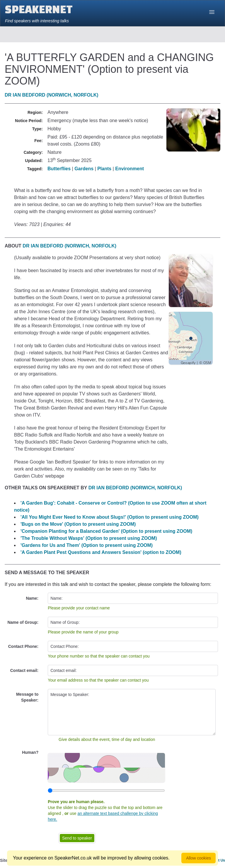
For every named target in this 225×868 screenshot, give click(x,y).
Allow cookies (198, 858)
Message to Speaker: (27, 697)
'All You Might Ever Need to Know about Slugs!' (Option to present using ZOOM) (110, 517)
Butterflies (59, 169)
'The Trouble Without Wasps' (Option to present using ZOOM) (89, 538)
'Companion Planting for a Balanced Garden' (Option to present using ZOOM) (106, 531)
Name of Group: (23, 622)
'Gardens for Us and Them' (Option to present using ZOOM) (87, 545)
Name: (32, 598)
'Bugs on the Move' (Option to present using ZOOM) (78, 524)
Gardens (84, 169)
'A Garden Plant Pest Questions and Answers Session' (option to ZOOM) (101, 552)
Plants (104, 169)
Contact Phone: (23, 646)
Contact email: (24, 670)
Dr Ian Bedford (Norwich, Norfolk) (52, 95)
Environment (129, 169)
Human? (30, 752)
